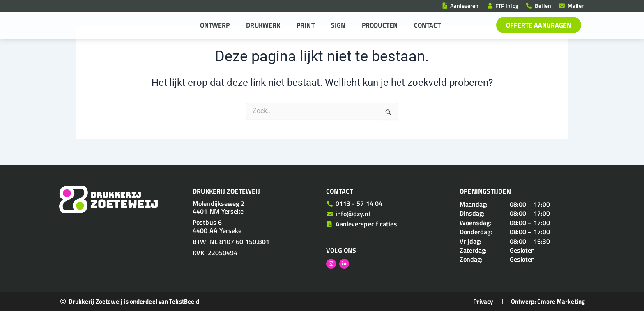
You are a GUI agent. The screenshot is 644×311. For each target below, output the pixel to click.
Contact (427, 25)
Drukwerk (263, 25)
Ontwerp (215, 25)
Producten (380, 25)
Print (306, 25)
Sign (338, 25)
